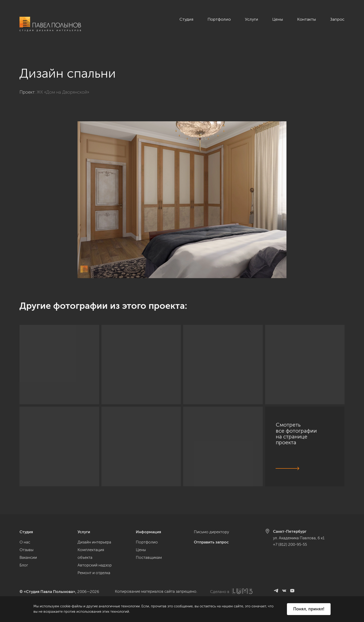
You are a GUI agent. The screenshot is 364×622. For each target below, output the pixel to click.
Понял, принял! (309, 609)
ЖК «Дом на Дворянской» (63, 87)
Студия (186, 19)
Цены (278, 19)
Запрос (337, 19)
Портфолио (219, 19)
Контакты (307, 19)
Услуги (252, 19)
